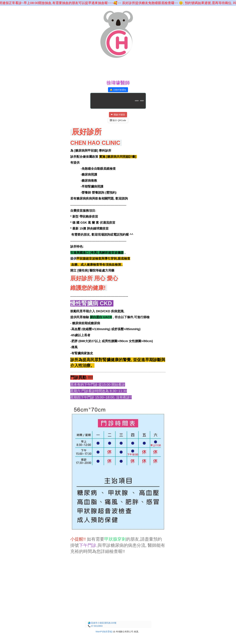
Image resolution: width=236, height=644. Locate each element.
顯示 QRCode (118, 120)
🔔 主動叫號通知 (118, 90)
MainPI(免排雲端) (104, 632)
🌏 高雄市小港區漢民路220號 (102, 623)
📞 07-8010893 (95, 626)
